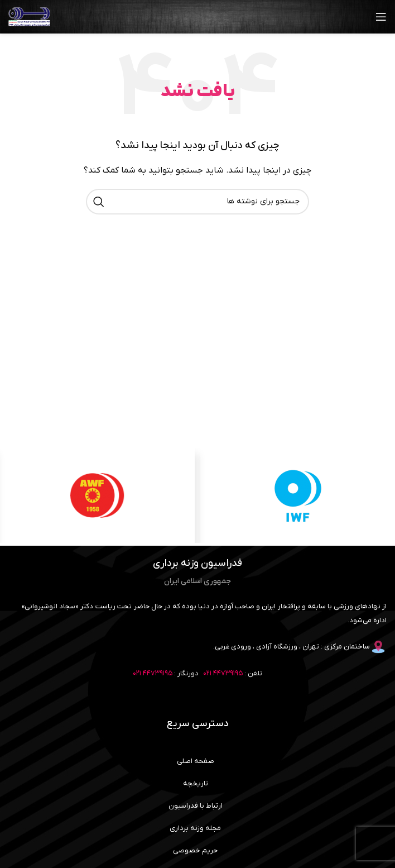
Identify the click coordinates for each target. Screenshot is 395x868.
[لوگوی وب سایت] (29, 16)
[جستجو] (197, 202)
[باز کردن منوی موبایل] (381, 17)
